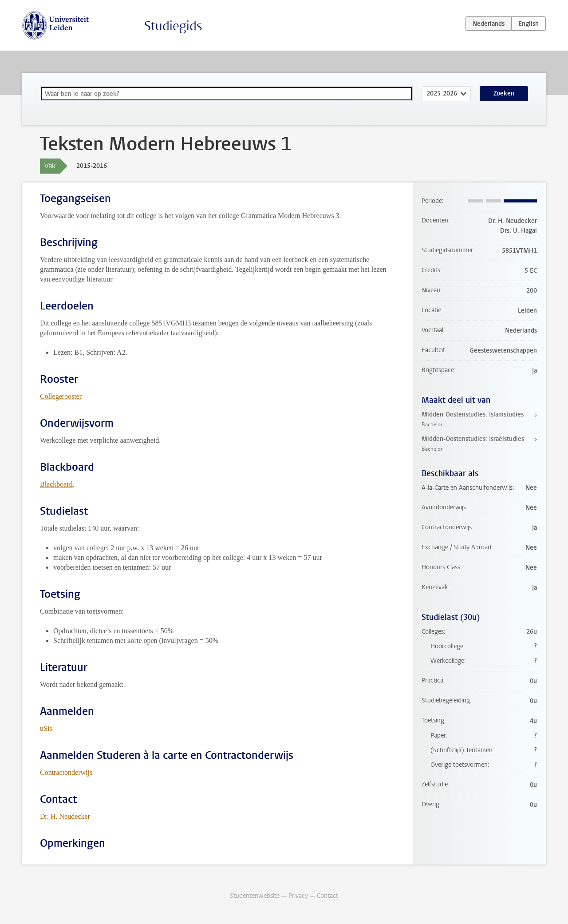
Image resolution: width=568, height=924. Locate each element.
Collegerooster (61, 396)
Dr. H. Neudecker (65, 816)
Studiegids (173, 26)
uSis (46, 728)
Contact (327, 896)
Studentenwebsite (255, 896)
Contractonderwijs (66, 772)
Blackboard (56, 484)
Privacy (298, 896)
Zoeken (504, 93)
